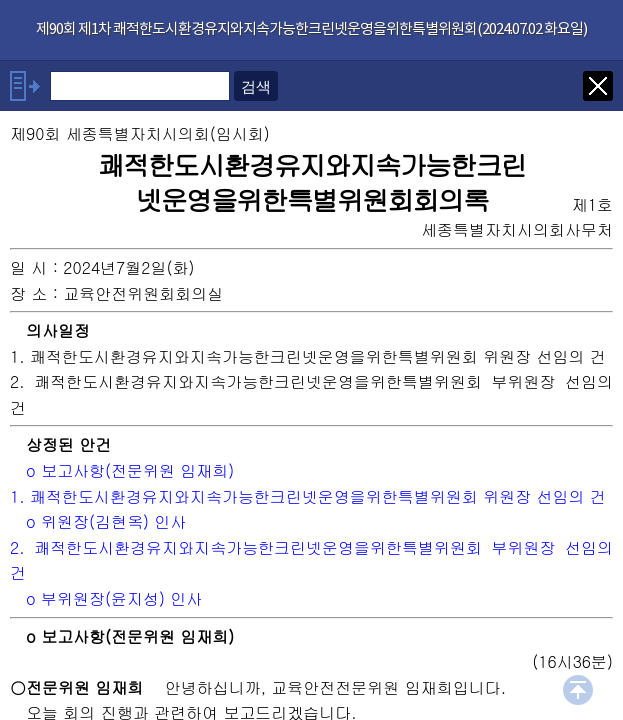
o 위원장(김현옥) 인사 (106, 521)
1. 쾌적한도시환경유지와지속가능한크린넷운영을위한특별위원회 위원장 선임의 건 (308, 496)
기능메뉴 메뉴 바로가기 (0, 0)
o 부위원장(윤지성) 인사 (114, 598)
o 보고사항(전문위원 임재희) (130, 470)
